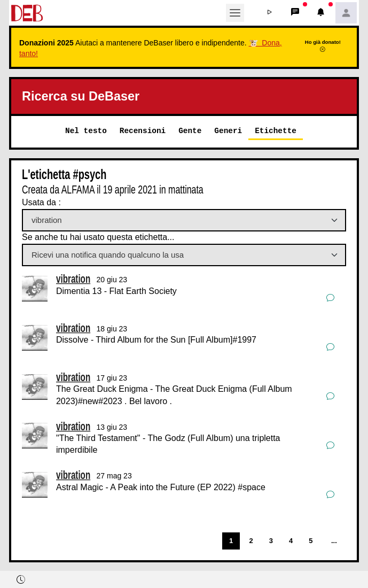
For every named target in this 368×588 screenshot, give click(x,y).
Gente (190, 131)
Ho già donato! (323, 45)
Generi (228, 131)
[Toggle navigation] (235, 13)
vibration (73, 279)
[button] (269, 13)
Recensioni (143, 131)
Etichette (276, 131)
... (334, 541)
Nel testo (86, 131)
